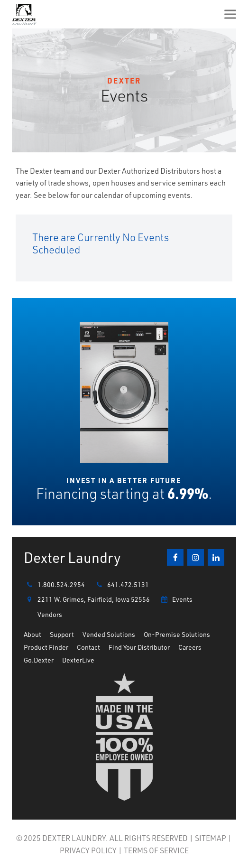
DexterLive (78, 660)
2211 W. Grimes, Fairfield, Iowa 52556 (87, 599)
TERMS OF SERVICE (156, 850)
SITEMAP (211, 838)
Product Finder (46, 647)
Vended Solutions (109, 634)
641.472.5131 (121, 585)
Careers (190, 647)
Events (175, 599)
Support (62, 634)
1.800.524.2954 (54, 585)
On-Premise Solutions (177, 634)
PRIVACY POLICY (88, 850)
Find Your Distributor (139, 647)
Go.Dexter (39, 660)
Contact (88, 647)
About (32, 634)
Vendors (50, 614)
